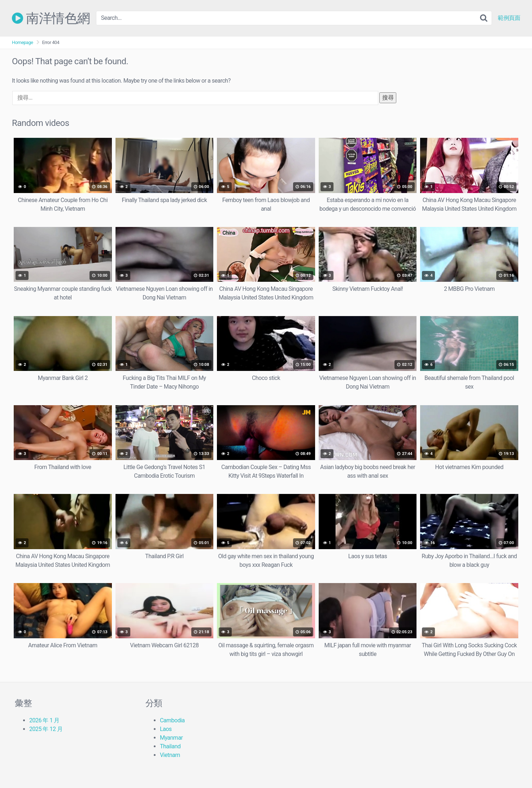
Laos (166, 729)
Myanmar (171, 738)
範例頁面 (509, 18)
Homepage (23, 42)
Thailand (170, 746)
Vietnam (170, 755)
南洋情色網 (51, 18)
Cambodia (172, 720)
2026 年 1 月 (44, 720)
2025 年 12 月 (46, 729)
